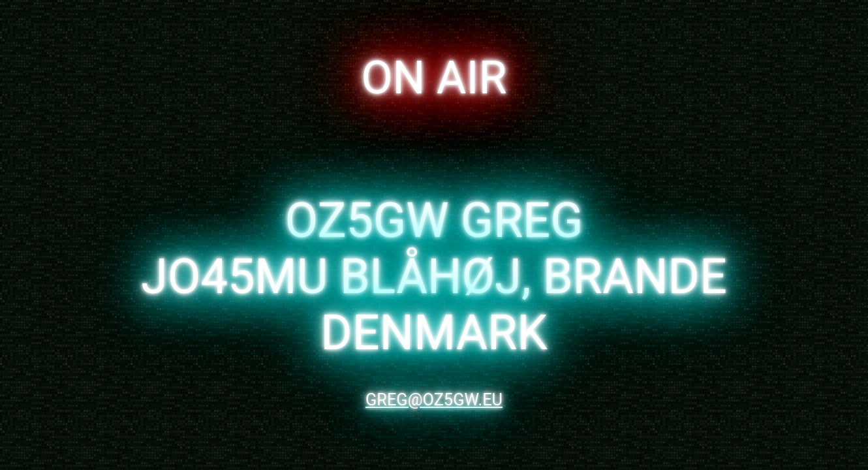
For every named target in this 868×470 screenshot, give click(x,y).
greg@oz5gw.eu (434, 399)
